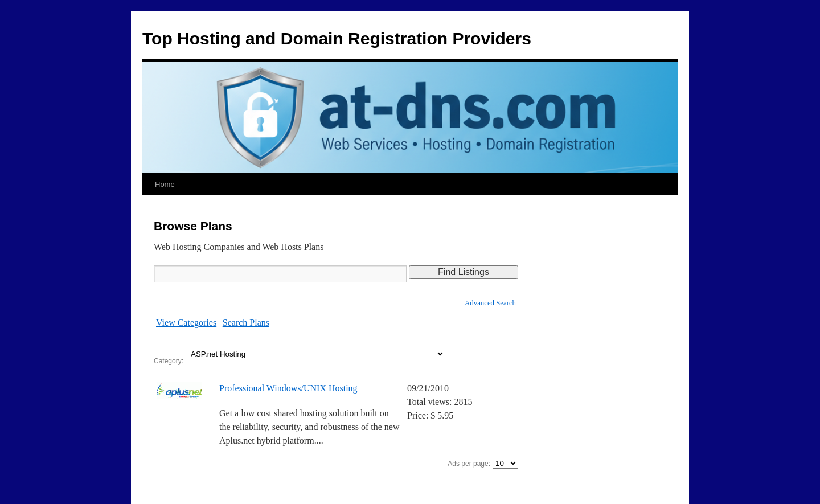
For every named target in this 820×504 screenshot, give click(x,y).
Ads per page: (469, 464)
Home (165, 184)
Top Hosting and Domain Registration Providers (337, 38)
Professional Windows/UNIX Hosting (288, 388)
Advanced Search (490, 303)
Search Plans (246, 323)
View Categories (186, 323)
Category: (169, 361)
